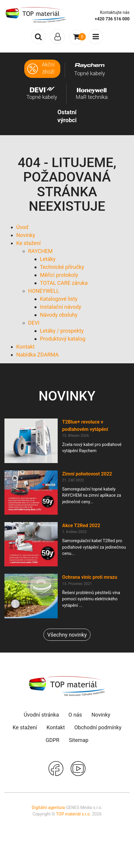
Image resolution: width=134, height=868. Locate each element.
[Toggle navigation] (57, 37)
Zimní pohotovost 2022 (87, 474)
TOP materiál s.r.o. (73, 814)
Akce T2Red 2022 (81, 525)
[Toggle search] (38, 37)
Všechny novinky (67, 635)
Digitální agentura (48, 808)
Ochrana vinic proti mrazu (90, 577)
